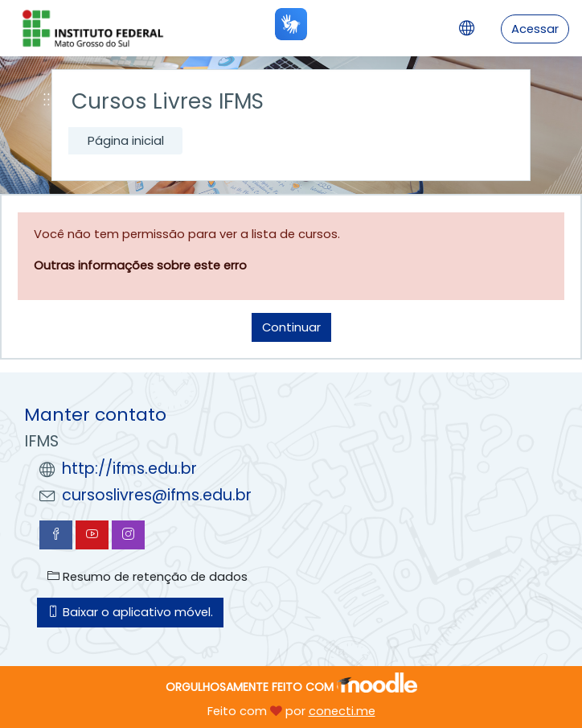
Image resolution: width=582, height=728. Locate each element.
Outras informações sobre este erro (140, 265)
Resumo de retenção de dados (148, 576)
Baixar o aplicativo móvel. (130, 612)
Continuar (291, 327)
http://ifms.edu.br (129, 469)
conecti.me (342, 711)
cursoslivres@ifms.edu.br (157, 495)
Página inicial (126, 140)
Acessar (535, 29)
